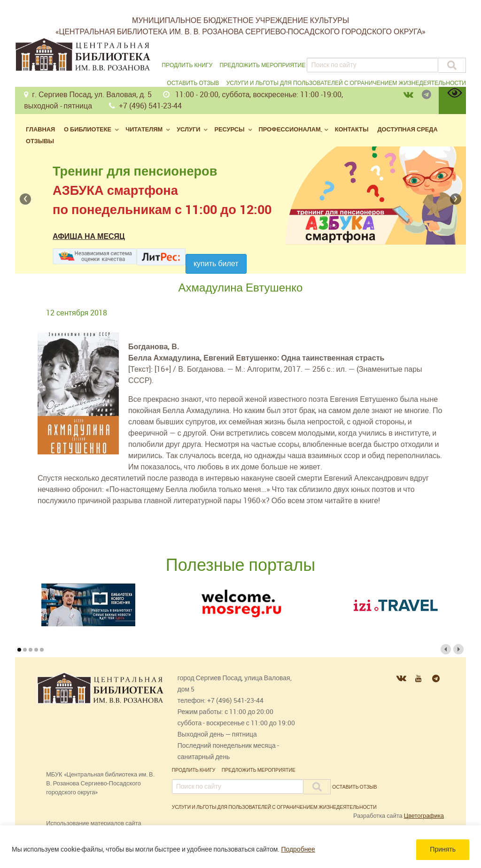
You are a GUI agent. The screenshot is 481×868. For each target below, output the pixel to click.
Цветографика (424, 816)
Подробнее (298, 849)
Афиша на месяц (89, 236)
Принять (443, 849)
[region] (240, 847)
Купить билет (216, 264)
